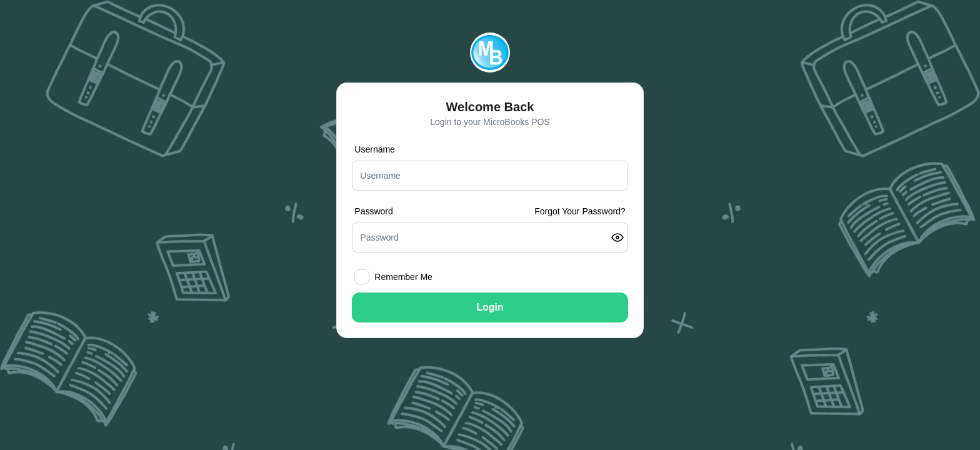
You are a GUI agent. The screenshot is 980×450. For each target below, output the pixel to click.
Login (490, 307)
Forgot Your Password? (580, 211)
